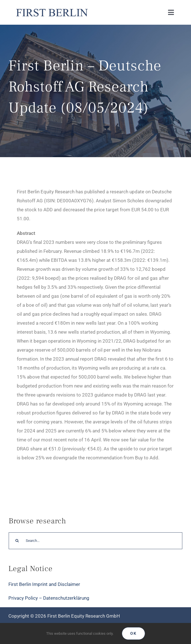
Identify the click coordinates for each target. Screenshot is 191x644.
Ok (133, 633)
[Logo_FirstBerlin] (52, 8)
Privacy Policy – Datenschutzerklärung (49, 598)
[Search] (17, 541)
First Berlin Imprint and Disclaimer (44, 584)
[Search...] (95, 541)
